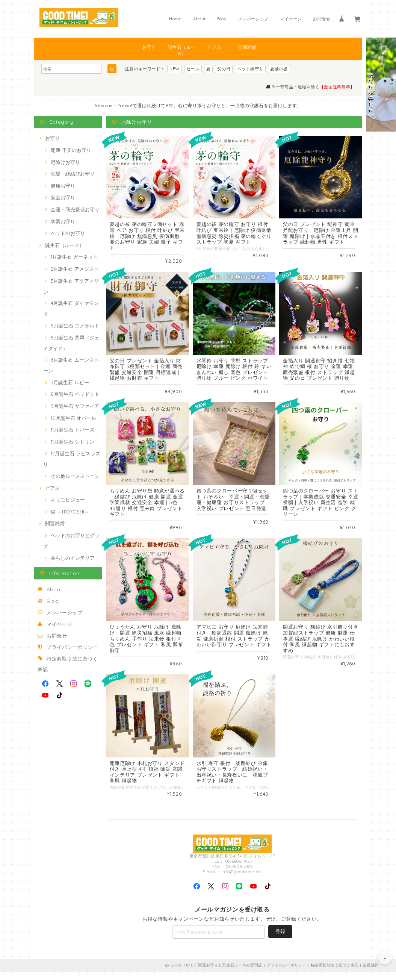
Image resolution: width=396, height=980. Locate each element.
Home (175, 19)
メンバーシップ (254, 19)
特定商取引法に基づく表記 (335, 973)
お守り (149, 47)
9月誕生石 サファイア (75, 406)
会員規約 (371, 973)
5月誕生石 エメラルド (75, 326)
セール (193, 69)
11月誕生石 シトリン (73, 442)
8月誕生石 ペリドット (75, 394)
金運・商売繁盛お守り (75, 209)
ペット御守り (250, 69)
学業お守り (63, 221)
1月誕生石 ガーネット (74, 257)
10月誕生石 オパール (73, 418)
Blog (222, 19)
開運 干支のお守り (71, 150)
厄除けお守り (65, 162)
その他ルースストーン (75, 476)
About (200, 19)
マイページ (291, 19)
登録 (280, 939)
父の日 (224, 69)
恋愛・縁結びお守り (73, 174)
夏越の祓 (279, 69)
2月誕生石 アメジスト (75, 269)
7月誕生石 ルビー (70, 382)
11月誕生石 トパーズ (73, 430)
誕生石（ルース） (181, 50)
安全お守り (63, 197)
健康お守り (63, 186)
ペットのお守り (68, 233)
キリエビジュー (68, 500)
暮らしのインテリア (73, 558)
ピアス (215, 47)
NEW (175, 69)
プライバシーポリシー (72, 647)
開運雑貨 (247, 47)
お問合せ (322, 19)
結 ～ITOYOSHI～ (70, 512)
